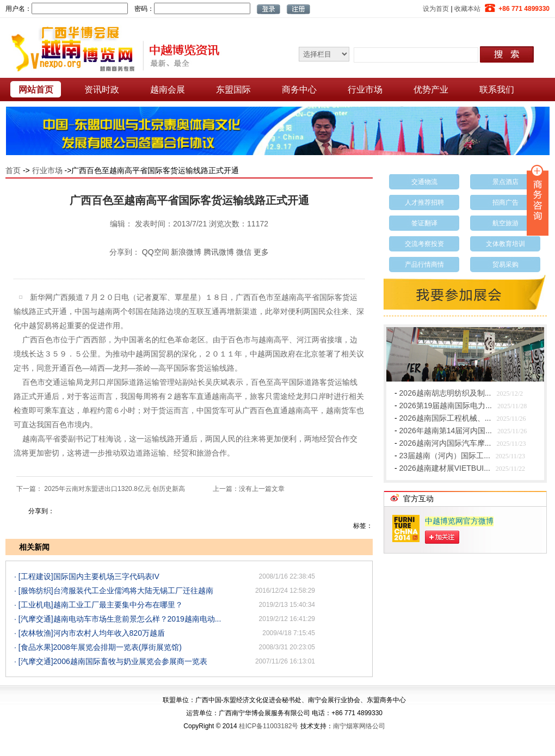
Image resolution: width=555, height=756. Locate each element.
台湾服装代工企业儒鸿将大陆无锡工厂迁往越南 (133, 591)
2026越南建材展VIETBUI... (445, 468)
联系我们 (497, 90)
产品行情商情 (424, 265)
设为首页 (436, 9)
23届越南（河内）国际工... (445, 456)
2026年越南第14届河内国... (446, 431)
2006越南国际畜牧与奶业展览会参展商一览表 (130, 661)
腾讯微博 (219, 252)
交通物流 (424, 182)
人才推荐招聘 (424, 202)
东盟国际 (233, 90)
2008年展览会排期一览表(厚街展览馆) (118, 647)
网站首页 (36, 90)
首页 (13, 170)
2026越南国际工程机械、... (445, 418)
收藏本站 (467, 9)
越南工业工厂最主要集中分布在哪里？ (118, 605)
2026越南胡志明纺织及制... (445, 393)
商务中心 (299, 90)
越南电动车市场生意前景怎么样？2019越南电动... (137, 619)
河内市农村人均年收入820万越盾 (109, 633)
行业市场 (365, 90)
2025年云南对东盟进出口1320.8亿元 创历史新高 (115, 489)
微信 (244, 252)
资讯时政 (102, 90)
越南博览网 (112, 48)
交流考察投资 (424, 244)
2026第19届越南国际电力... (446, 405)
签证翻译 (424, 223)
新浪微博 (186, 252)
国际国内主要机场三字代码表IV (106, 576)
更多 (261, 252)
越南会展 (168, 90)
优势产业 (431, 90)
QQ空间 (156, 252)
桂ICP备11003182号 (269, 726)
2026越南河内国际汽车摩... (445, 443)
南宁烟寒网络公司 (359, 726)
